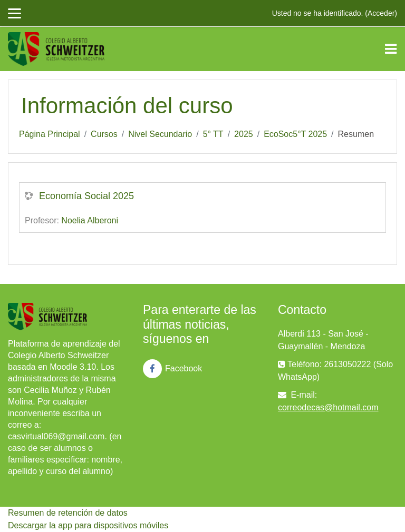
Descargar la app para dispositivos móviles (88, 525)
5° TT (213, 134)
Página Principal (50, 134)
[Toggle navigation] (391, 49)
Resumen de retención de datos (68, 513)
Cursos (104, 134)
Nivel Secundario (160, 134)
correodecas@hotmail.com (328, 407)
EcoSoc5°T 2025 (295, 134)
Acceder (381, 13)
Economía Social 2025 (86, 196)
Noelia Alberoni (90, 220)
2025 (244, 134)
